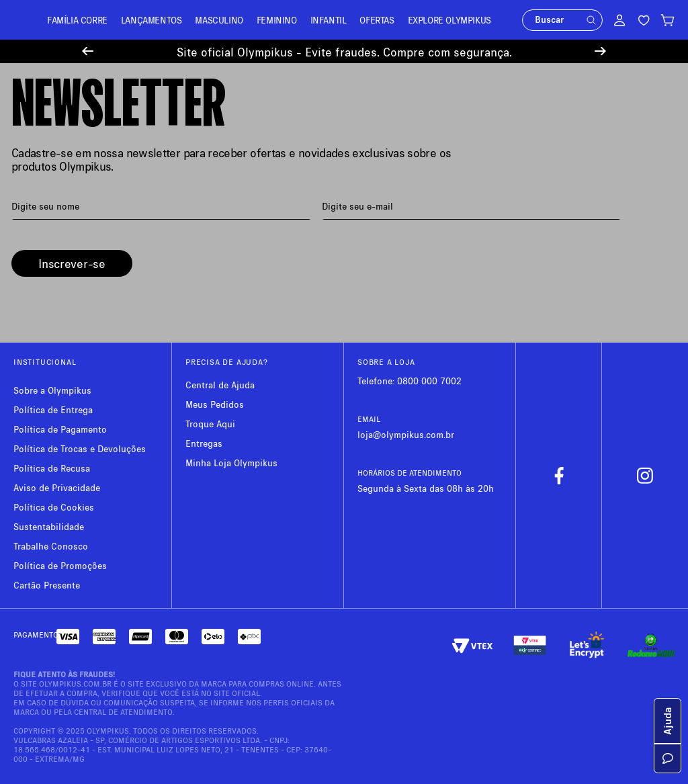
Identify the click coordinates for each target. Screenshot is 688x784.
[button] (591, 20)
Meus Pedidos (215, 404)
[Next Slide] (600, 51)
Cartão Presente (47, 585)
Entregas (204, 443)
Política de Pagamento (60, 429)
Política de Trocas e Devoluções (80, 448)
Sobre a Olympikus (52, 390)
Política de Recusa (52, 468)
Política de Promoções (60, 565)
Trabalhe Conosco (51, 546)
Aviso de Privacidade (57, 487)
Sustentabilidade (49, 526)
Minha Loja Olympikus (231, 463)
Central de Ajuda (220, 385)
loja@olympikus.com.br (406, 434)
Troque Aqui (210, 424)
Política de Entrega (53, 409)
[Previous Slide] (88, 51)
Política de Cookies (54, 507)
